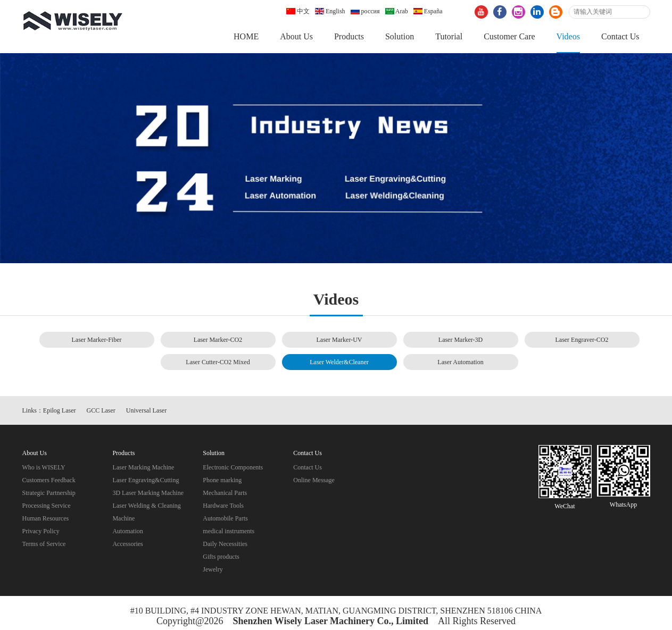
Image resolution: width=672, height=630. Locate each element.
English (330, 11)
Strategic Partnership (49, 493)
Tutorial (449, 36)
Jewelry (213, 569)
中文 (298, 11)
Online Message (314, 480)
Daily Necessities (225, 544)
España (428, 11)
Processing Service (47, 506)
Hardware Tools (223, 506)
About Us (296, 36)
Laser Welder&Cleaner (339, 362)
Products (349, 36)
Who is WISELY (44, 467)
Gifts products (221, 557)
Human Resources (46, 518)
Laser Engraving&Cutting (146, 480)
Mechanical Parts (225, 493)
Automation (127, 531)
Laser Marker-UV (339, 340)
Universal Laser (146, 410)
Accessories (127, 544)
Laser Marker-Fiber (96, 340)
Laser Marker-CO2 (218, 340)
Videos (568, 36)
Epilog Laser (60, 410)
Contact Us (620, 36)
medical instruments (229, 531)
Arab (397, 11)
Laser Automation (460, 362)
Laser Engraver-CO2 (582, 340)
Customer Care (509, 36)
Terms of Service (44, 544)
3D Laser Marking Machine (148, 493)
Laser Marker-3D (461, 340)
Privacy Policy (41, 531)
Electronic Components (233, 467)
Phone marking (222, 480)
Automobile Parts (225, 518)
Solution (400, 36)
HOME (246, 36)
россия (365, 11)
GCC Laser (101, 410)
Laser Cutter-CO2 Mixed (218, 362)
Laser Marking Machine (143, 467)
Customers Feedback (49, 480)
